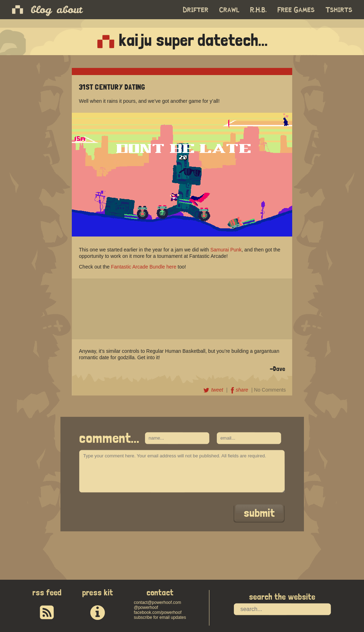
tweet (214, 390)
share (240, 390)
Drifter (196, 10)
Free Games (296, 10)
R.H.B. (259, 10)
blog (41, 10)
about (69, 10)
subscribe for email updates (160, 617)
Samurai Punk (226, 250)
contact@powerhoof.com (157, 602)
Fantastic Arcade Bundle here (144, 267)
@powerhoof (146, 607)
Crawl (229, 10)
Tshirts (339, 10)
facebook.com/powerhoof (157, 612)
